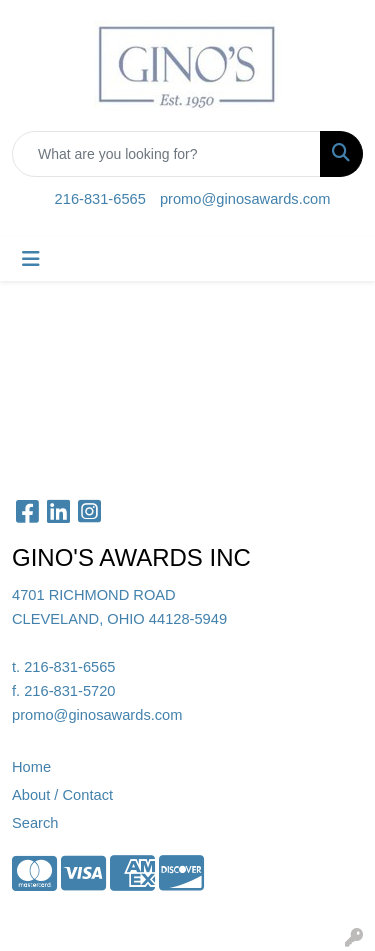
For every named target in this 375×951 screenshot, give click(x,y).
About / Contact (62, 795)
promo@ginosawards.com (245, 199)
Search (35, 823)
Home (31, 767)
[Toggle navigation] (31, 259)
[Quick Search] (166, 154)
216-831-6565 (100, 199)
